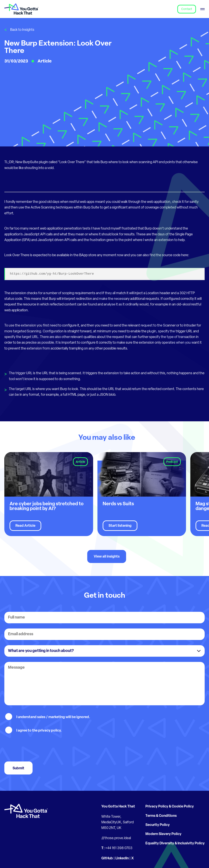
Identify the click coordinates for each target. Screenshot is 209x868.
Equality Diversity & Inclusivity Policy (175, 843)
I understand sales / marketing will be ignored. (53, 717)
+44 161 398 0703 (119, 848)
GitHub (107, 858)
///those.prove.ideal (116, 838)
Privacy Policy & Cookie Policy (170, 807)
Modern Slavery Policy (163, 834)
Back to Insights (22, 30)
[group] (49, 494)
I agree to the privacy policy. (39, 731)
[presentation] (37, 748)
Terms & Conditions (161, 816)
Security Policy (158, 825)
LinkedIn (122, 858)
